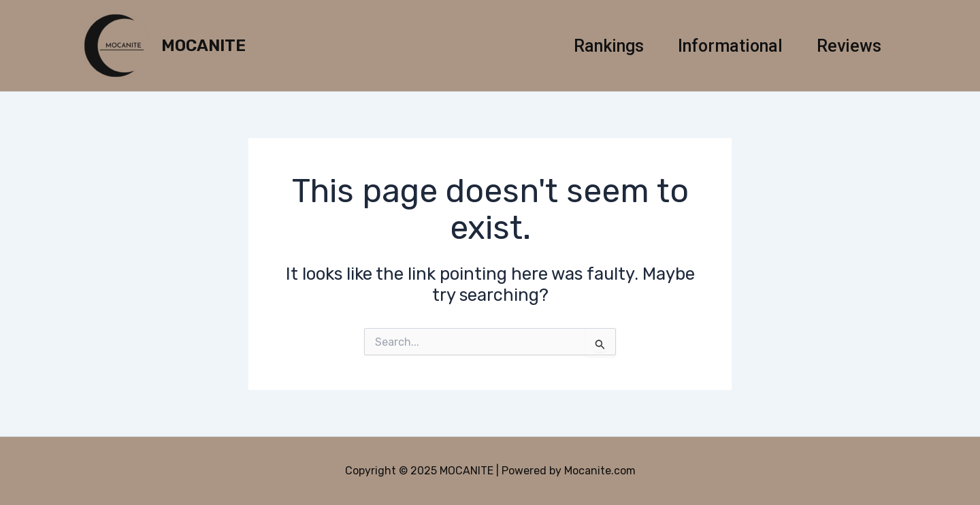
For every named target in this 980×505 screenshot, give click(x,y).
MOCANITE (203, 46)
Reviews (849, 46)
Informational (730, 46)
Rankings (609, 46)
